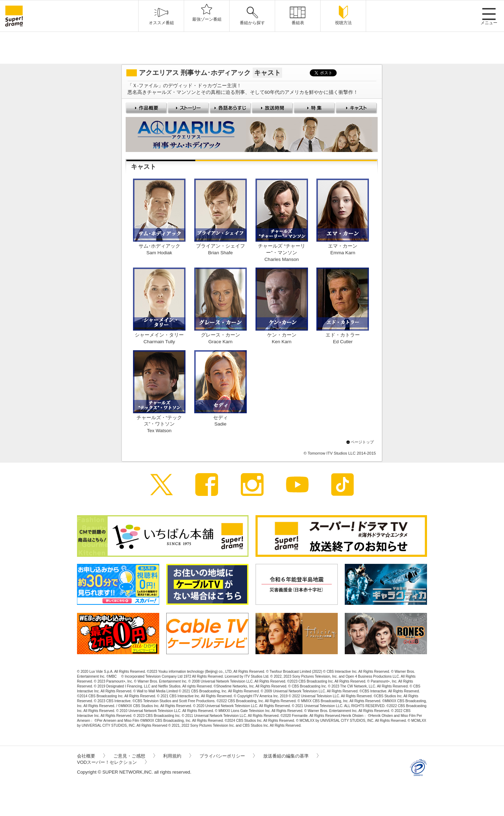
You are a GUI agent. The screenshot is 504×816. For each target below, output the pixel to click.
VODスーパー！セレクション (112, 762)
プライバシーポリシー (227, 756)
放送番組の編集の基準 (291, 756)
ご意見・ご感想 (134, 756)
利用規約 (177, 756)
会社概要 (91, 756)
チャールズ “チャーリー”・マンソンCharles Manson (281, 253)
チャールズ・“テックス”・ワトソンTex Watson (159, 424)
